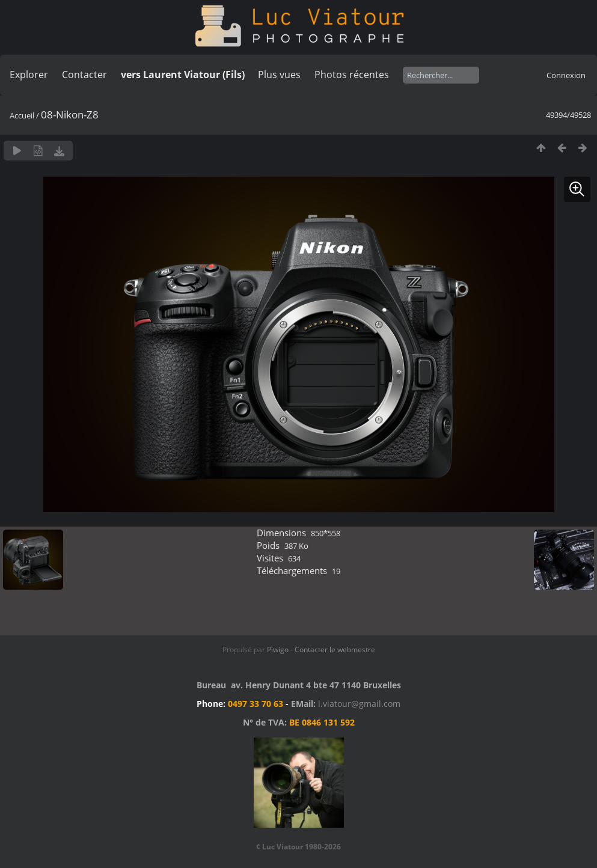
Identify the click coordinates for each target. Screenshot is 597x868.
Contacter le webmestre (335, 649)
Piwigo (278, 649)
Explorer (29, 75)
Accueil (22, 115)
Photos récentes (352, 75)
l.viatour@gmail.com (359, 704)
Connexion (566, 75)
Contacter (84, 75)
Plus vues (279, 75)
